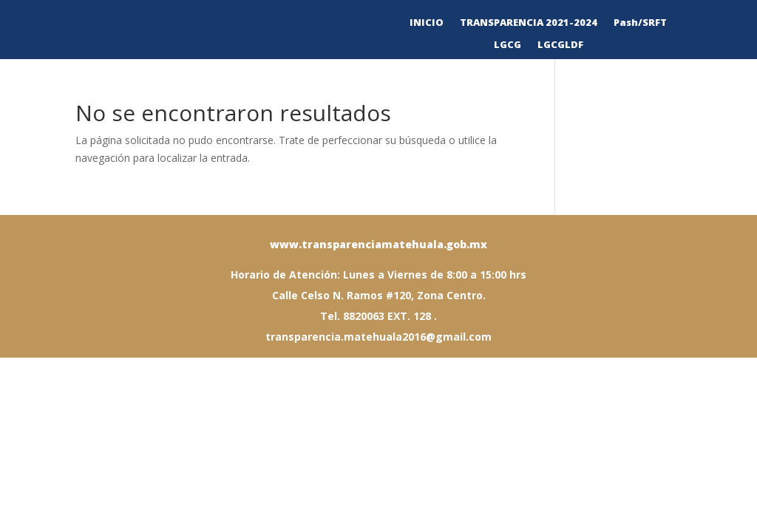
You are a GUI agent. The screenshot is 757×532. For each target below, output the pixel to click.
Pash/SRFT (640, 23)
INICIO (427, 23)
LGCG (508, 45)
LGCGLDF (560, 45)
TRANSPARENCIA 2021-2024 (529, 23)
